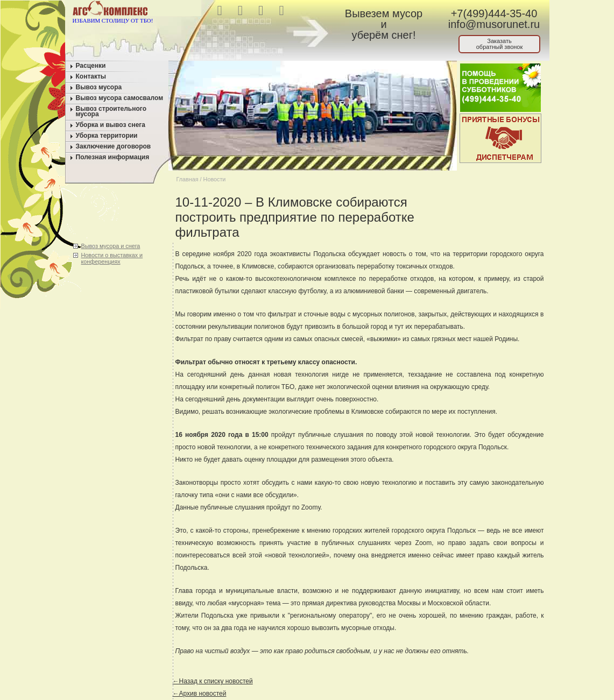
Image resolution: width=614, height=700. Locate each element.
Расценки (91, 66)
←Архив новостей (200, 694)
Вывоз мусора (99, 87)
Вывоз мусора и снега (111, 246)
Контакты (91, 76)
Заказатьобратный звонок (500, 44)
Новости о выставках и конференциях (112, 258)
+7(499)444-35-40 (494, 13)
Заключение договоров (114, 146)
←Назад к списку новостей (213, 681)
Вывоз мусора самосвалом (120, 98)
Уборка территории (107, 136)
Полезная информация (113, 157)
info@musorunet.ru (494, 24)
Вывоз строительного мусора (111, 111)
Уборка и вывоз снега (111, 125)
